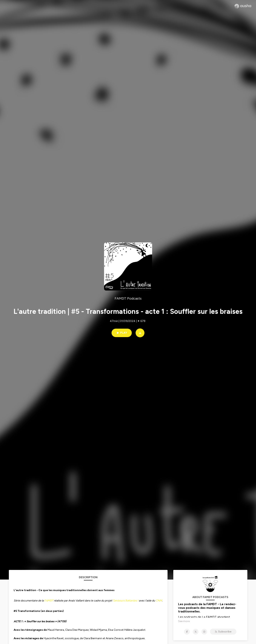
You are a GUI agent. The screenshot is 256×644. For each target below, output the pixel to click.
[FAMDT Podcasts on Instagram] (204, 632)
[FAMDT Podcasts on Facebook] (187, 632)
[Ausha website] (243, 6)
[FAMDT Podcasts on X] (196, 632)
